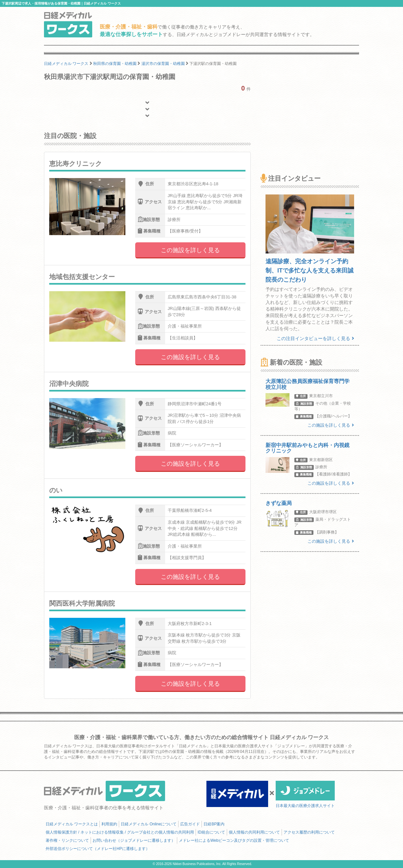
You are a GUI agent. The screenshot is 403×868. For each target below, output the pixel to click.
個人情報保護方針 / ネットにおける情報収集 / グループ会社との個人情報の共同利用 (120, 832)
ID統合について (211, 832)
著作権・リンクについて (67, 840)
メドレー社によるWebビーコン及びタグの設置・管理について (234, 840)
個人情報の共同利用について (254, 832)
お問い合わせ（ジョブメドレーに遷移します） (134, 840)
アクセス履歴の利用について (309, 832)
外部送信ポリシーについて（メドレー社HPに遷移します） (98, 849)
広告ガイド (190, 824)
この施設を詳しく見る (190, 250)
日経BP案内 (214, 824)
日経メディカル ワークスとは (72, 824)
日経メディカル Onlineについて (149, 824)
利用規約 (109, 824)
